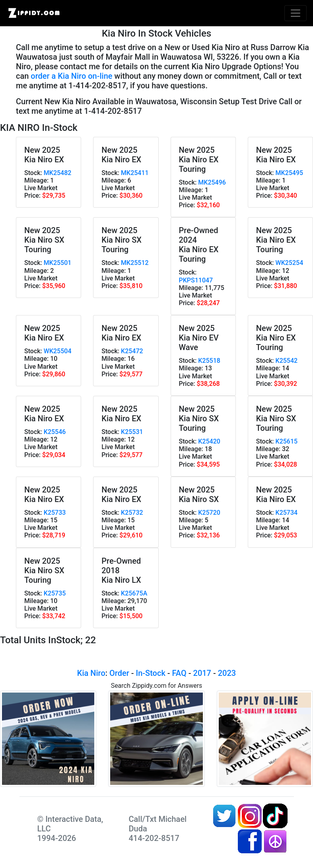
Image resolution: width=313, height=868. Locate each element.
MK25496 (212, 182)
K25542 (287, 361)
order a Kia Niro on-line (71, 76)
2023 (227, 673)
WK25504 (58, 351)
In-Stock (150, 673)
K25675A (134, 593)
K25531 (132, 432)
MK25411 (135, 173)
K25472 (132, 351)
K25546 (55, 432)
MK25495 (290, 173)
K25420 (209, 441)
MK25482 (58, 173)
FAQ (179, 673)
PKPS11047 (196, 280)
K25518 (209, 361)
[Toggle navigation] (296, 13)
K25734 (287, 513)
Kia (83, 673)
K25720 (209, 513)
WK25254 (290, 263)
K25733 (55, 513)
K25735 (55, 593)
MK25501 (58, 263)
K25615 (287, 441)
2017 (202, 673)
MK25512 (135, 263)
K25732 (132, 513)
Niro (98, 673)
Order (119, 673)
